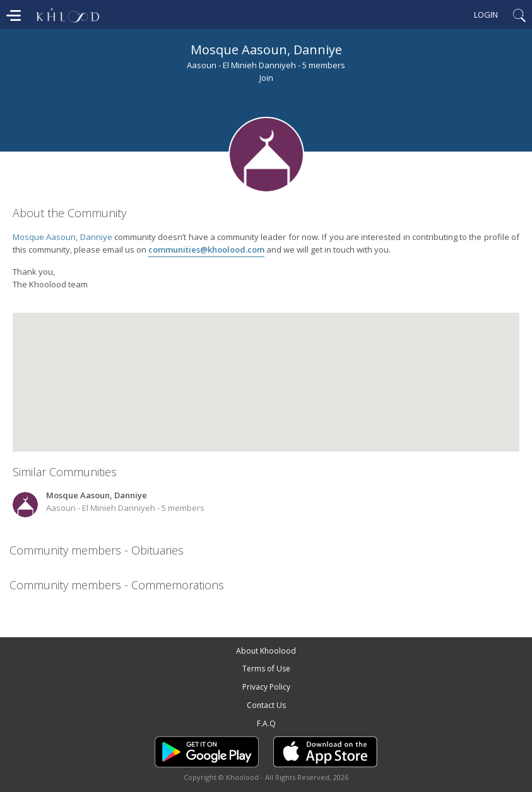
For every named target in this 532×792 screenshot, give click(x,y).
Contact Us (266, 705)
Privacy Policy (266, 687)
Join (266, 78)
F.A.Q (266, 723)
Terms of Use (266, 669)
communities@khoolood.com (206, 249)
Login (486, 15)
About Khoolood (266, 651)
